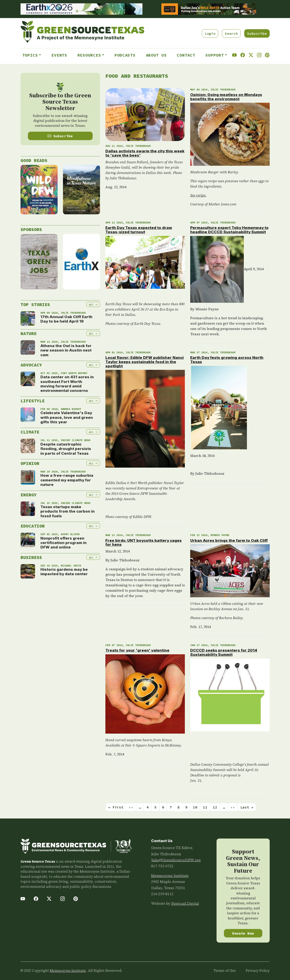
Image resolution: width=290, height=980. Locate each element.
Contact (186, 55)
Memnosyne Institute (170, 876)
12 (215, 807)
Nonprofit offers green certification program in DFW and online (64, 543)
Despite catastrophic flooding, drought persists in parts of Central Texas (66, 449)
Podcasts (125, 55)
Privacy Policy (258, 971)
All (93, 305)
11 (205, 807)
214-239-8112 (162, 894)
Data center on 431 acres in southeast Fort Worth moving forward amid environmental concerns (67, 384)
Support (215, 55)
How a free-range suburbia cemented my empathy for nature (67, 480)
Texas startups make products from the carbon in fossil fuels (68, 511)
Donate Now (243, 933)
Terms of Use (225, 971)
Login (210, 33)
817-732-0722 (162, 866)
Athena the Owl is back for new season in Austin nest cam (66, 350)
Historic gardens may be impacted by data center (64, 572)
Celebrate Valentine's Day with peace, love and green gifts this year (67, 417)
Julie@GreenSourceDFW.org (176, 860)
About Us (156, 55)
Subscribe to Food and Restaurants (107, 817)
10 (195, 807)
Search (231, 33)
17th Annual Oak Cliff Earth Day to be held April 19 (66, 319)
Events (59, 55)
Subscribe (257, 33)
